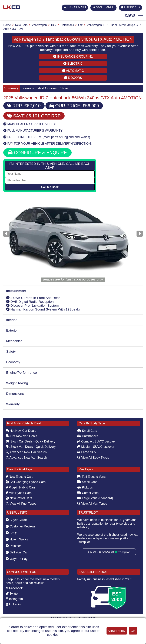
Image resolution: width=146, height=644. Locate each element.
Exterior (12, 330)
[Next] (140, 234)
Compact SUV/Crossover (96, 441)
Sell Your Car (17, 552)
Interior (11, 320)
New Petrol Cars (19, 498)
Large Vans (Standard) (95, 498)
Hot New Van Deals (21, 436)
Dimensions (15, 394)
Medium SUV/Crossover (96, 447)
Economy (13, 362)
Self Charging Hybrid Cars (26, 482)
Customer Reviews (21, 526)
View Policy (117, 631)
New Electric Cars (19, 477)
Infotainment (16, 291)
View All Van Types (92, 504)
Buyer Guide (16, 520)
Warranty (13, 404)
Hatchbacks (88, 436)
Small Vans (87, 482)
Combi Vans (88, 493)
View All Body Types (93, 458)
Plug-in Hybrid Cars (21, 487)
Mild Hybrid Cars (19, 493)
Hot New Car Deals (21, 431)
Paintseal (14, 546)
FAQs (11, 533)
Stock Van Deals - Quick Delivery (31, 447)
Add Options (47, 88)
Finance (28, 88)
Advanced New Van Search (26, 458)
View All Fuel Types (21, 504)
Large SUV (87, 452)
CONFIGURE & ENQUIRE (37, 153)
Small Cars (87, 431)
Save (64, 88)
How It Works (17, 539)
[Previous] (6, 234)
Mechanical (15, 341)
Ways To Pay (17, 559)
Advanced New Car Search (26, 452)
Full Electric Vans (91, 477)
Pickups (85, 487)
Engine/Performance (21, 373)
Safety (11, 351)
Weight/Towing (17, 383)
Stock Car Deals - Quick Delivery (30, 441)
